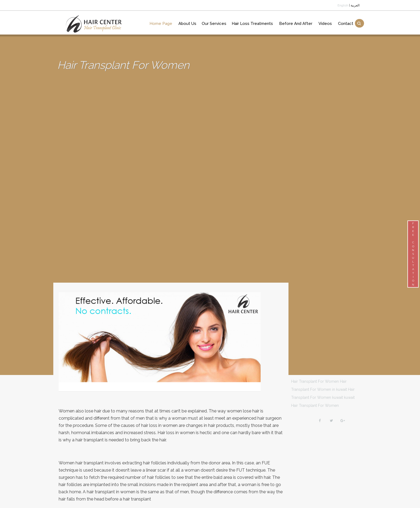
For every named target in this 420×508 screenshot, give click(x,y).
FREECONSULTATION (413, 254)
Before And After (296, 24)
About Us (187, 24)
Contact (346, 24)
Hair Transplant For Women (315, 381)
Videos (325, 24)
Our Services (214, 24)
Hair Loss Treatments (252, 24)
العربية (355, 5)
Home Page (161, 24)
